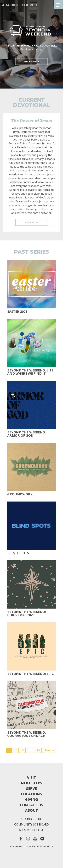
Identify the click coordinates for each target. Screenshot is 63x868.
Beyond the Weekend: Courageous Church (27, 734)
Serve (31, 788)
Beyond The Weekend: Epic (31, 674)
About (31, 810)
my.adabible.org (32, 830)
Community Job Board (32, 824)
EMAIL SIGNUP (31, 61)
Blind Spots (18, 553)
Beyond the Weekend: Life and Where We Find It (30, 372)
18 (38, 750)
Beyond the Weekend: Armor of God (27, 434)
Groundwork (20, 494)
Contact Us (31, 805)
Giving (31, 799)
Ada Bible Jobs (31, 819)
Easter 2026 (17, 312)
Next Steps (31, 783)
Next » (50, 750)
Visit (31, 777)
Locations (31, 794)
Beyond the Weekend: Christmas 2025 (27, 613)
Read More (32, 222)
